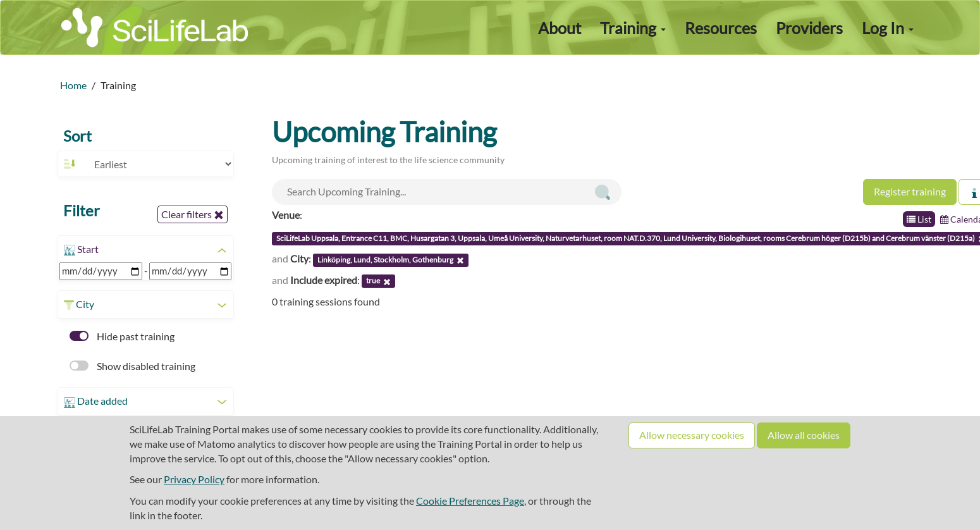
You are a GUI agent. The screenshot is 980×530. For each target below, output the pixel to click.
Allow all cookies (804, 435)
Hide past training (122, 336)
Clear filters (193, 214)
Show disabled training (132, 366)
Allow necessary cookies (692, 435)
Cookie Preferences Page (470, 501)
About (560, 28)
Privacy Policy (194, 479)
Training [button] (633, 28)
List (919, 219)
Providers (809, 28)
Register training (910, 191)
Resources (721, 28)
